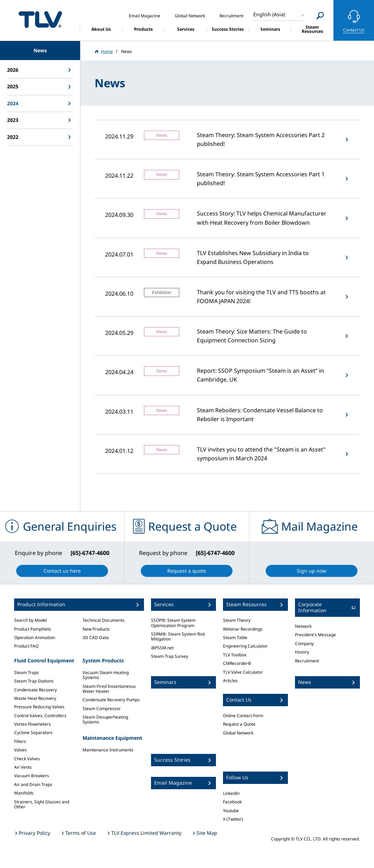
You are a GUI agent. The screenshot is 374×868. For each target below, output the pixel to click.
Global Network (238, 733)
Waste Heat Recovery (35, 698)
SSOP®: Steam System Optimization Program (173, 623)
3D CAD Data (96, 637)
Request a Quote (239, 724)
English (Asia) (269, 14)
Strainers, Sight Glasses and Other (42, 804)
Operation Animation (35, 637)
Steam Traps (26, 672)
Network (303, 626)
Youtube (231, 811)
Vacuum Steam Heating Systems (106, 675)
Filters (20, 741)
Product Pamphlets (33, 629)
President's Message (315, 635)
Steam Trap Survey (170, 656)
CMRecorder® (237, 663)
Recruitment (307, 661)
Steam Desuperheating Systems (105, 719)
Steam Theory (237, 620)
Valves (20, 750)
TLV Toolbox (235, 655)
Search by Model (31, 620)
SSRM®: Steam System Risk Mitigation (178, 636)
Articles (230, 681)
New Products (96, 629)
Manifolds (24, 793)
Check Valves (27, 759)
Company (304, 643)
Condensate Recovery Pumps (111, 700)
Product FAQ (26, 646)
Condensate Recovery (35, 690)
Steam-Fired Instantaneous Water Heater (109, 689)
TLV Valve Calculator (243, 672)
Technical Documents (104, 620)
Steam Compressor (102, 708)
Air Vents (23, 767)
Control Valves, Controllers (40, 716)
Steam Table (235, 637)
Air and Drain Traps (33, 784)
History (302, 652)
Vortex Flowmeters (32, 724)
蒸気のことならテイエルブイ (40, 19)
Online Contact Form (243, 716)
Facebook (232, 802)
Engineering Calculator (245, 646)
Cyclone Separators (33, 733)
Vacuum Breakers (32, 776)
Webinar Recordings (243, 629)
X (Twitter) (233, 819)
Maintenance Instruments (108, 750)
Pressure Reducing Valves (39, 707)
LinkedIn (231, 793)
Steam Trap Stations (34, 681)
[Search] (320, 16)
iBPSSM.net (162, 648)
